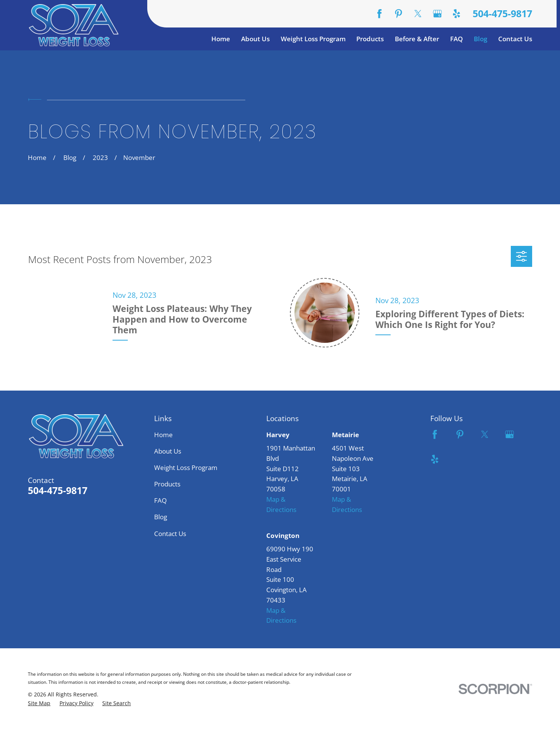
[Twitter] (418, 14)
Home (163, 435)
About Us (168, 451)
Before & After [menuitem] (417, 39)
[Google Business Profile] (437, 14)
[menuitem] (39, 703)
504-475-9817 (502, 14)
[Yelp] (456, 14)
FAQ (160, 500)
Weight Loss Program (186, 468)
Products (167, 484)
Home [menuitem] (221, 39)
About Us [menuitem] (255, 39)
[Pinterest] (398, 14)
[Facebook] (379, 14)
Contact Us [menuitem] (515, 39)
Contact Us (170, 534)
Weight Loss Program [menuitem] (313, 39)
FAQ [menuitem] (456, 39)
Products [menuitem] (370, 39)
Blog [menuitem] (480, 39)
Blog (161, 517)
